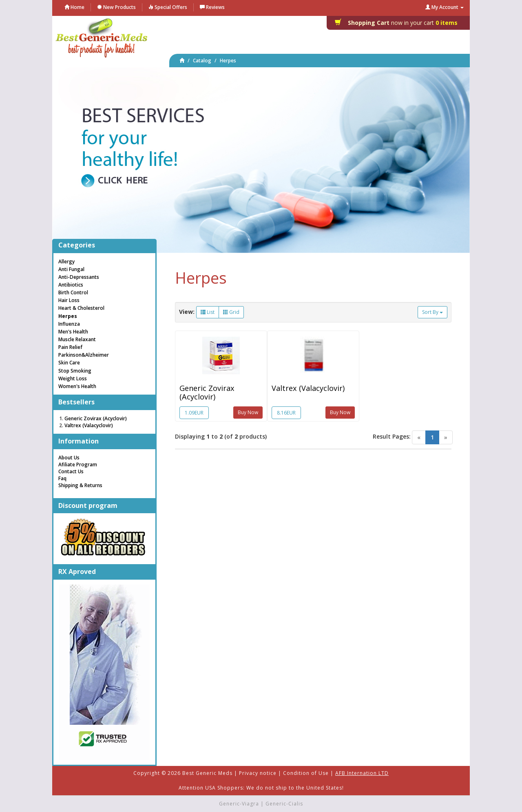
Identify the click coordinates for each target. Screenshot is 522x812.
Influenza (69, 324)
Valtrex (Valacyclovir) (308, 388)
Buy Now (248, 412)
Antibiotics (71, 285)
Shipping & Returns (80, 485)
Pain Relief (70, 347)
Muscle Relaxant (77, 339)
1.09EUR (194, 413)
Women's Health (77, 386)
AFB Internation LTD (362, 773)
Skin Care (69, 363)
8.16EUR (286, 413)
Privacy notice (258, 773)
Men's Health (73, 332)
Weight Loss (73, 378)
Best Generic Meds (207, 773)
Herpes (228, 61)
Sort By (432, 312)
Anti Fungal (71, 269)
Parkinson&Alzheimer (84, 355)
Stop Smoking (75, 371)
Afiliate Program (78, 464)
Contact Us (71, 471)
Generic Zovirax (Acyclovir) (207, 392)
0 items (399, 23)
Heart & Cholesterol (81, 308)
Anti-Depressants (79, 277)
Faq (62, 478)
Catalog (202, 61)
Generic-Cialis (284, 804)
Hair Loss (69, 300)
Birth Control (73, 292)
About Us (69, 458)
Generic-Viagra (239, 804)
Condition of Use (306, 773)
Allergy (66, 261)
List (208, 312)
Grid (231, 312)
